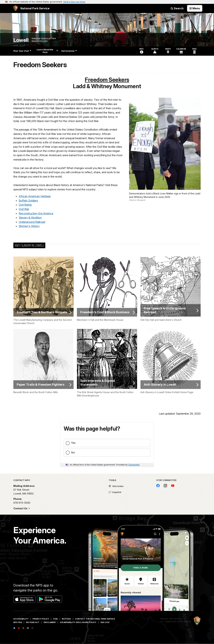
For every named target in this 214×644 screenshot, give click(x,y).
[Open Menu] (195, 8)
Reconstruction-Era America (36, 213)
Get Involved (69, 51)
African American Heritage (35, 196)
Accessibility (21, 619)
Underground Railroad (32, 222)
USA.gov (105, 622)
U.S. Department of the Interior (176, 621)
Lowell (21, 40)
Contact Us (21, 508)
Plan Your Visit (22, 51)
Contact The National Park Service (95, 619)
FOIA (55, 619)
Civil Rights (25, 205)
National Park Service (171, 619)
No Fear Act (33, 622)
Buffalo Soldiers (28, 201)
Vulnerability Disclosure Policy (78, 622)
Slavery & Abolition (30, 218)
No (73, 452)
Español (115, 492)
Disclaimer (50, 622)
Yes (73, 443)
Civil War (24, 209)
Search (177, 8)
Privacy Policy (41, 619)
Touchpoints (134, 465)
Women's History (29, 226)
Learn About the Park (47, 51)
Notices (66, 619)
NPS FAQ (18, 622)
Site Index (116, 486)
